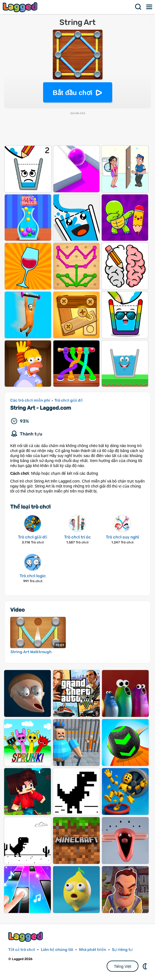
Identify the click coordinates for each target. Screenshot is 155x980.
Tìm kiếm (138, 7)
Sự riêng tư (122, 950)
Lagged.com (26, 937)
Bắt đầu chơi (73, 93)
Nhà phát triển (93, 950)
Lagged (21, 7)
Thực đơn (149, 7)
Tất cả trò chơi (22, 950)
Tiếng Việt (123, 966)
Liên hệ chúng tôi (57, 950)
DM (145, 966)
